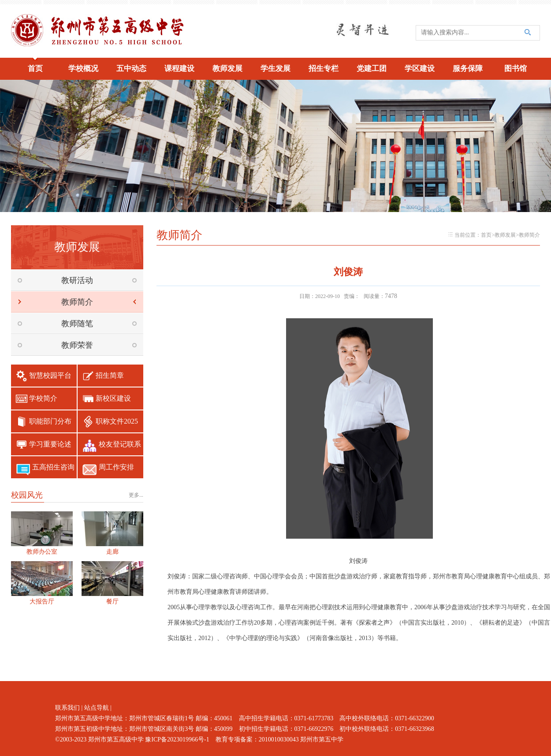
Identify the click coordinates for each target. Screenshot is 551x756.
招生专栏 (324, 69)
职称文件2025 (117, 421)
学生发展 (275, 69)
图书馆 (516, 69)
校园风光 (27, 495)
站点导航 (97, 708)
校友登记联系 (120, 444)
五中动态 (131, 69)
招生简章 (110, 375)
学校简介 (43, 398)
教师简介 (77, 302)
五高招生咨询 (53, 467)
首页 (35, 69)
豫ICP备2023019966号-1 (177, 739)
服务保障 (468, 69)
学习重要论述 (50, 444)
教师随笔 (77, 324)
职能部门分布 (50, 421)
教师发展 (227, 69)
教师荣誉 (77, 345)
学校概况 (83, 69)
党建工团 (372, 69)
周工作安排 (116, 467)
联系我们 (67, 708)
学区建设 (420, 69)
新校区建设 (113, 398)
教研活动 (77, 280)
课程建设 (179, 69)
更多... (136, 495)
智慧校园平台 (50, 375)
